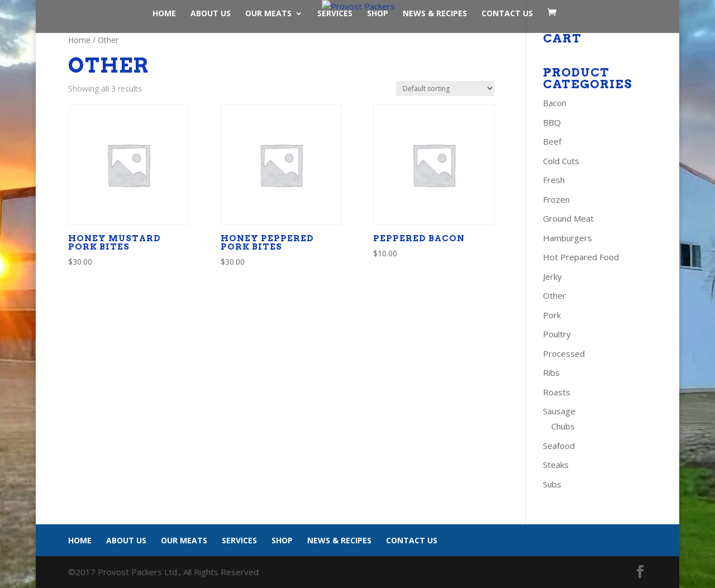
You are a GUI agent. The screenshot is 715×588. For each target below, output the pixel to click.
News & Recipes (435, 14)
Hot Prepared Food (581, 257)
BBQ (552, 122)
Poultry (557, 334)
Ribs (551, 372)
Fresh (554, 180)
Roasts (557, 392)
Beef (552, 141)
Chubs (563, 426)
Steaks (556, 465)
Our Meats (268, 14)
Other (554, 295)
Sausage (559, 411)
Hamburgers (568, 238)
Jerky (552, 276)
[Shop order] (445, 89)
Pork (552, 315)
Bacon (555, 103)
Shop (378, 14)
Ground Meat (568, 218)
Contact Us (507, 14)
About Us (211, 14)
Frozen (556, 199)
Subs (552, 484)
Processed (564, 353)
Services (335, 14)
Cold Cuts (561, 161)
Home (164, 14)
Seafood (559, 446)
